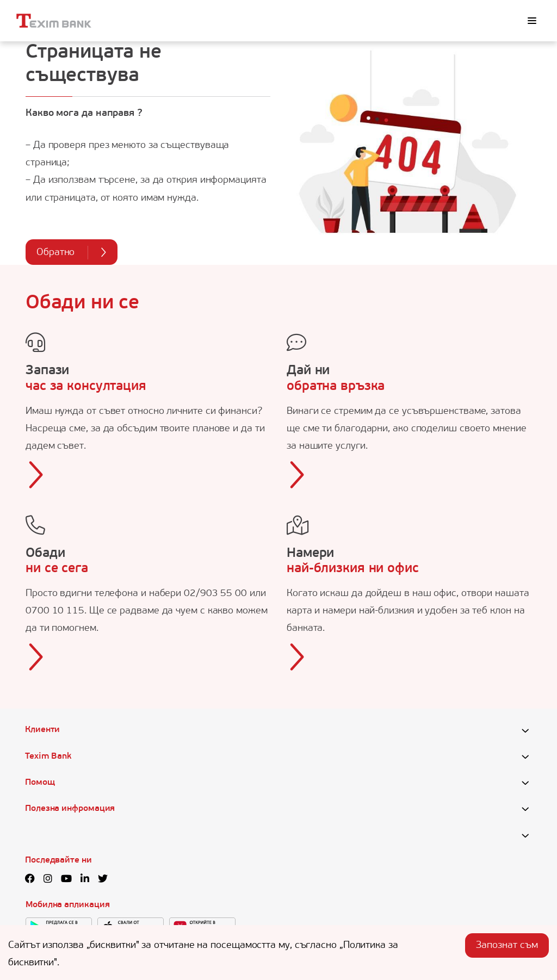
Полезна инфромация (70, 809)
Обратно (72, 253)
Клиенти (42, 730)
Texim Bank (48, 756)
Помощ (40, 783)
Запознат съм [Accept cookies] (507, 945)
